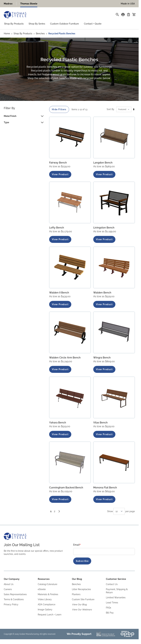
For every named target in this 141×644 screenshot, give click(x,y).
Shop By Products (14, 24)
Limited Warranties (116, 598)
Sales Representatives (15, 594)
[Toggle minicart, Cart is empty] (134, 15)
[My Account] (123, 15)
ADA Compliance (47, 604)
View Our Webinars (82, 610)
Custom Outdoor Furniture (64, 24)
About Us (9, 584)
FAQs (109, 608)
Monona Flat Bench (105, 488)
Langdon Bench (103, 163)
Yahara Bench (58, 423)
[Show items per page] (119, 511)
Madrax (8, 4)
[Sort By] (124, 109)
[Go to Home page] (15, 15)
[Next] (59, 511)
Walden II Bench (59, 293)
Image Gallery (45, 610)
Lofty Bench (57, 228)
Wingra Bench (102, 358)
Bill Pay (110, 613)
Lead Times (112, 603)
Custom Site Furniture (83, 599)
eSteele (42, 589)
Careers (8, 589)
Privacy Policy (11, 604)
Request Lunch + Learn (50, 615)
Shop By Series (37, 24)
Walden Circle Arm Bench (65, 358)
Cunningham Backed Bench (66, 488)
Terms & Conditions (14, 599)
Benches (40, 34)
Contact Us (112, 584)
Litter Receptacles (81, 589)
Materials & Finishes (48, 594)
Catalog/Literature (48, 584)
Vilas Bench (100, 423)
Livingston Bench (104, 228)
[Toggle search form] (117, 15)
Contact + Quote (93, 24)
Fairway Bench (58, 163)
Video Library (45, 599)
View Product (60, 174)
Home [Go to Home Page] (7, 34)
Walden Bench (102, 293)
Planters (76, 594)
